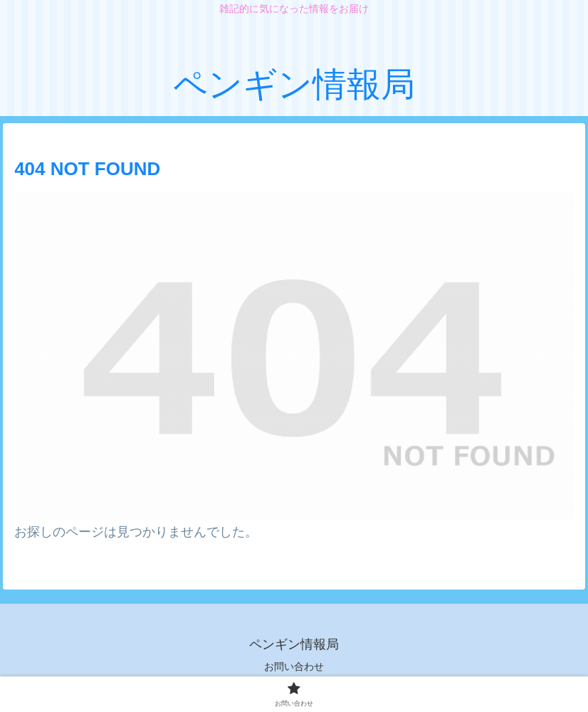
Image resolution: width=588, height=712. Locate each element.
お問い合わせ (294, 666)
